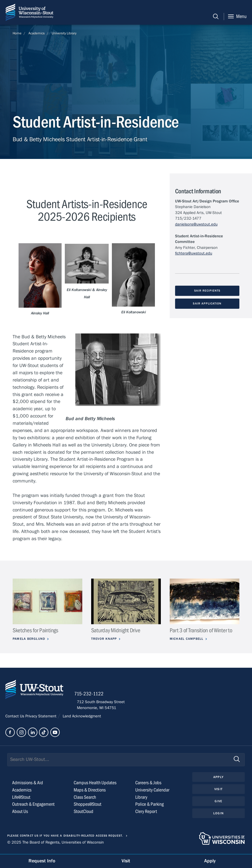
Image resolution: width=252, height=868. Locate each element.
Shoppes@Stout (88, 806)
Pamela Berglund (30, 639)
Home (17, 33)
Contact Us (15, 718)
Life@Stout (21, 799)
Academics (37, 33)
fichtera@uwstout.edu (194, 253)
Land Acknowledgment (81, 718)
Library (141, 799)
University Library (64, 33)
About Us (20, 813)
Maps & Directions (90, 792)
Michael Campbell (188, 639)
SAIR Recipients (207, 291)
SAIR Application (207, 304)
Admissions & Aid (28, 784)
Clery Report (146, 813)
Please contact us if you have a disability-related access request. (65, 837)
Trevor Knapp (105, 639)
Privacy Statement (41, 718)
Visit (218, 791)
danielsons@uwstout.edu (196, 224)
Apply (218, 779)
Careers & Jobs (148, 784)
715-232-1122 (92, 695)
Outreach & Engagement (33, 806)
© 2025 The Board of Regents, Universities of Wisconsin (56, 844)
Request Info (42, 861)
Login (219, 815)
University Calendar (152, 792)
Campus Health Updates (95, 784)
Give (218, 803)
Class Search (85, 799)
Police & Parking (150, 806)
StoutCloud (84, 813)
